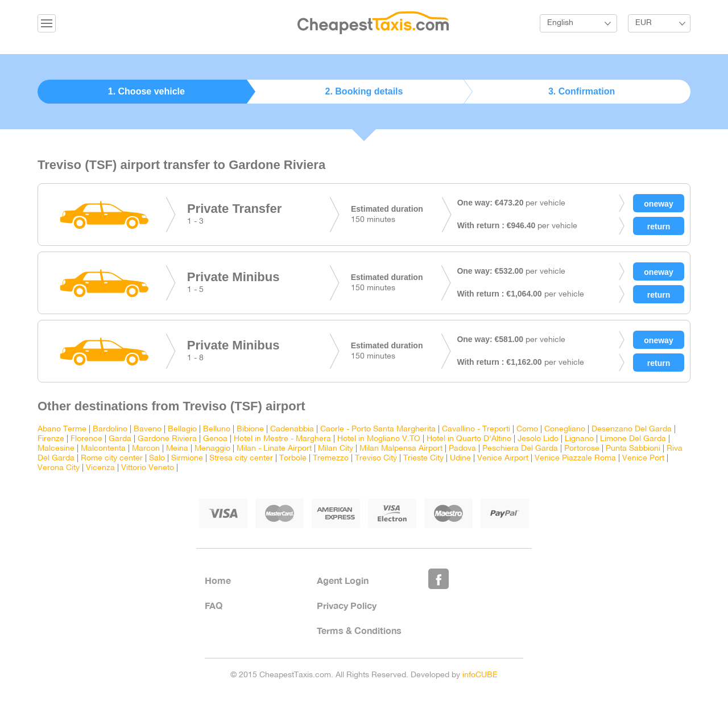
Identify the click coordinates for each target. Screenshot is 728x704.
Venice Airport (503, 458)
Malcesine (56, 449)
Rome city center (112, 458)
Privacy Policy (347, 605)
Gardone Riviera (167, 439)
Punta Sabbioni (633, 449)
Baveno (148, 429)
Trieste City (423, 458)
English (560, 23)
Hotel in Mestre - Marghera (282, 439)
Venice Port (643, 458)
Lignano (579, 439)
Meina (177, 449)
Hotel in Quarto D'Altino (469, 439)
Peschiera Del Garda (520, 449)
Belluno (217, 429)
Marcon (146, 449)
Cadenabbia (292, 429)
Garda (120, 439)
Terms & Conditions (359, 630)
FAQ (214, 605)
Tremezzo (331, 458)
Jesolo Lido (538, 439)
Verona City (59, 468)
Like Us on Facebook (439, 579)
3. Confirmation (582, 91)
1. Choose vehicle (146, 91)
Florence (86, 439)
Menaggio (212, 449)
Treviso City (376, 458)
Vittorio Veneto (148, 468)
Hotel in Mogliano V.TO (379, 439)
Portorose (582, 449)
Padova (462, 449)
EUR (644, 23)
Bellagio (182, 429)
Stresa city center (241, 458)
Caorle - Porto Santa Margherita (378, 429)
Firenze (51, 439)
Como (527, 429)
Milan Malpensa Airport (401, 449)
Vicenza (100, 468)
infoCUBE (480, 675)
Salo (157, 458)
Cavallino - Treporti (476, 429)
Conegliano (565, 429)
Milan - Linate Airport (274, 449)
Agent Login (343, 580)
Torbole (293, 458)
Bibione (250, 429)
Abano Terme (62, 429)
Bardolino (110, 429)
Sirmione (187, 458)
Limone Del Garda (633, 439)
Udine (460, 458)
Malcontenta (103, 449)
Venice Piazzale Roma (575, 458)
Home (218, 580)
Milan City (336, 449)
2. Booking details (364, 91)
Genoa (215, 439)
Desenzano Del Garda (632, 429)
